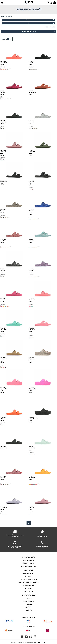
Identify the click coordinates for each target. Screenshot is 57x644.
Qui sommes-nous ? (29, 573)
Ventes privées (28, 591)
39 (41, 23)
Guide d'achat (29, 604)
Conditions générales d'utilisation (29, 582)
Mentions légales (42, 642)
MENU (2, 2)
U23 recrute (29, 588)
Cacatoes (40, 20)
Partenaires (29, 576)
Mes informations (28, 560)
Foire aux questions (28, 601)
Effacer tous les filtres (50, 27)
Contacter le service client (29, 566)
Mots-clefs (29, 607)
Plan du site (29, 610)
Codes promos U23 (28, 585)
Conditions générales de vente (29, 579)
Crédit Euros (28, 598)
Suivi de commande (29, 563)
